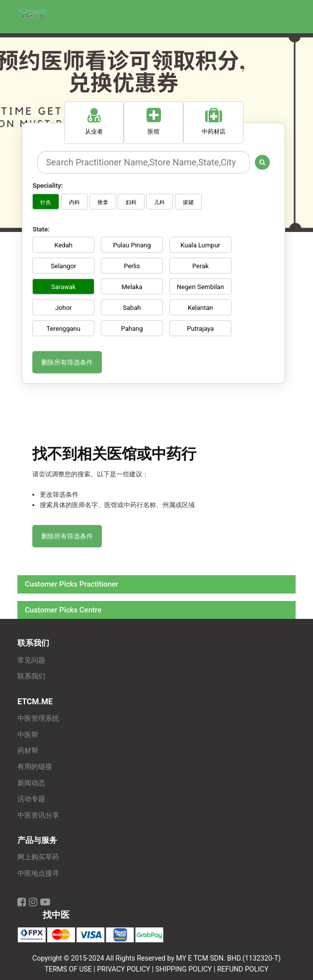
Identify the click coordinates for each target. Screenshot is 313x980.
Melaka (132, 287)
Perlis (132, 266)
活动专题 (31, 799)
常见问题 (31, 660)
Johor (64, 308)
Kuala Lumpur (200, 245)
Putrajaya (200, 329)
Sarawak (63, 287)
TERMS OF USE (68, 969)
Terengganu (63, 329)
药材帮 (28, 751)
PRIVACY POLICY (123, 969)
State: (41, 229)
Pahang (132, 329)
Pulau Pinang (132, 245)
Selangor (63, 266)
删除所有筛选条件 (67, 362)
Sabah (132, 308)
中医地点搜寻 (38, 873)
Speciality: (47, 186)
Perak (200, 266)
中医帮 (28, 735)
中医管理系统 (38, 718)
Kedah (63, 245)
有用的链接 (35, 767)
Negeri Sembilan (200, 287)
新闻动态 (31, 783)
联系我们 (31, 676)
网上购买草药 (38, 857)
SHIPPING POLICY (184, 969)
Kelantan (200, 308)
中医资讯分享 (38, 815)
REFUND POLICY (243, 969)
